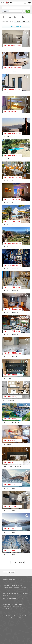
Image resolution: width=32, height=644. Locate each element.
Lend (20, 616)
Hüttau (13, 605)
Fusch (21, 611)
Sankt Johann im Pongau (9, 630)
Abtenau (5, 624)
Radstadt (23, 603)
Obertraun (16, 611)
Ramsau (16, 624)
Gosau (11, 611)
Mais (24, 605)
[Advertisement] (16, 84)
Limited (21, 638)
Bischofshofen (6, 605)
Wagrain (18, 603)
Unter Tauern (19, 605)
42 (16, 585)
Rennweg (11, 624)
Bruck (4, 619)
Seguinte (21, 585)
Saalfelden (25, 616)
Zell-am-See (18, 632)
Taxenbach (6, 611)
